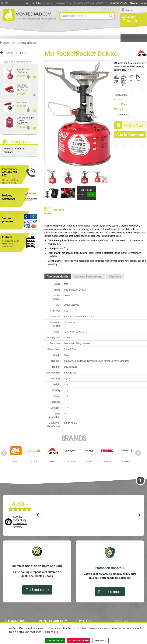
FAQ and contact (138, 3)
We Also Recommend (89, 276)
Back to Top (140, 480)
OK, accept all (55, 641)
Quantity (122, 114)
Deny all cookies (79, 641)
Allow (91, 195)
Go (111, 16)
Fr (2, 3)
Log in (129, 10)
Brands (73, 438)
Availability (121, 95)
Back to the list (16, 53)
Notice (59, 210)
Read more (51, 632)
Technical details (58, 276)
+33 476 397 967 (118, 3)
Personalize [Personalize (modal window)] (101, 641)
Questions (115, 276)
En (7, 3)
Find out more (37, 590)
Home (4, 43)
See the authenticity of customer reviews (20, 522)
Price (124, 104)
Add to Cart (34, 77)
